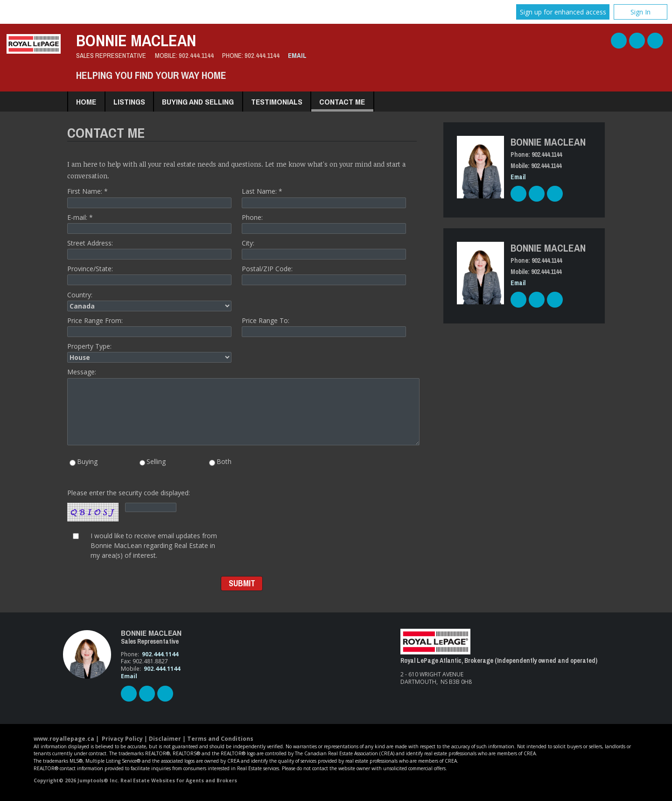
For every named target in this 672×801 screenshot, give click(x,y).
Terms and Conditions (220, 739)
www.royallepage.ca (64, 739)
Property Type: (149, 352)
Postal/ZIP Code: (324, 275)
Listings (129, 102)
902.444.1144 (196, 56)
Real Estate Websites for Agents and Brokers (179, 780)
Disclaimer (165, 739)
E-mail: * (149, 223)
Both (220, 462)
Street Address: (149, 249)
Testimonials (277, 102)
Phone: (324, 223)
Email (297, 56)
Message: (242, 406)
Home (86, 102)
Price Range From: (149, 327)
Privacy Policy (122, 739)
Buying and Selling (198, 102)
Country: (149, 301)
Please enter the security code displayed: (129, 506)
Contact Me (342, 102)
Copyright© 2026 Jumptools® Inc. (76, 780)
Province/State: (149, 275)
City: (324, 249)
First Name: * (149, 197)
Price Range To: (324, 327)
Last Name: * (324, 197)
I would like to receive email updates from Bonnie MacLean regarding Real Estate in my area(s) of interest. (154, 545)
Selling (153, 462)
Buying (84, 462)
